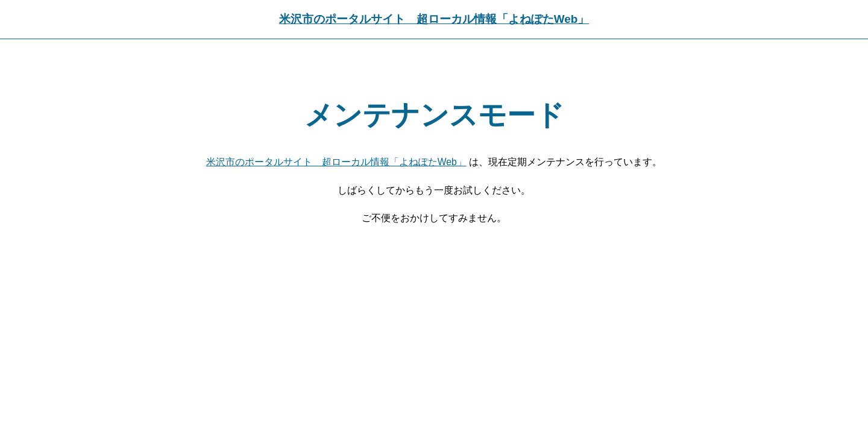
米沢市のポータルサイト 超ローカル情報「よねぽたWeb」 (434, 19)
